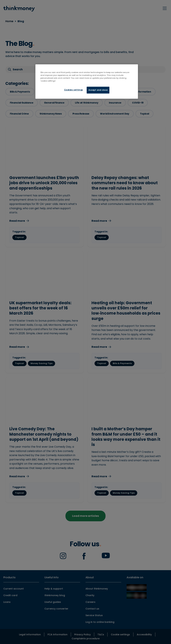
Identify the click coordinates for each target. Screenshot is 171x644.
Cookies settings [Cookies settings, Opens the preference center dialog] (74, 90)
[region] (87, 82)
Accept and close (98, 90)
